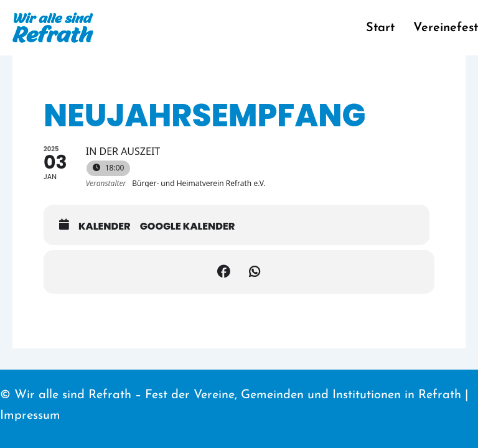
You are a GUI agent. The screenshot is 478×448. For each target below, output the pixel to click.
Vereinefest (446, 28)
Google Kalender (188, 226)
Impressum (30, 416)
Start (380, 28)
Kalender (105, 226)
